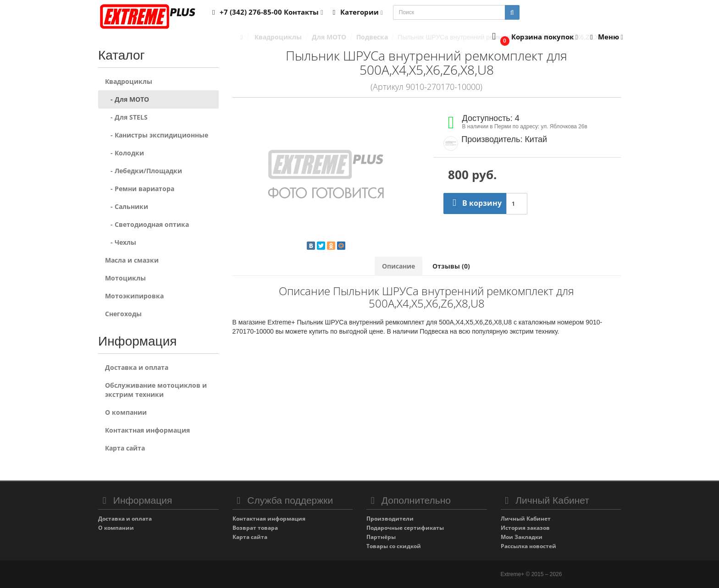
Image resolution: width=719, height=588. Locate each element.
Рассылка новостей (528, 546)
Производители (390, 519)
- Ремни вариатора (140, 189)
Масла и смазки (132, 260)
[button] (533, 37)
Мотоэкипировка (134, 296)
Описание (398, 266)
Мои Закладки (522, 537)
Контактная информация (147, 430)
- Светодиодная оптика (147, 224)
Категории (356, 12)
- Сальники (127, 206)
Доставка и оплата (137, 367)
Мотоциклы (125, 278)
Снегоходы (123, 314)
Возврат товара (255, 528)
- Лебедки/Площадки (144, 171)
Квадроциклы (129, 81)
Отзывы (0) (451, 266)
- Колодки (124, 153)
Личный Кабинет (526, 519)
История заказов (525, 528)
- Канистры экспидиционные (157, 135)
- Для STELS (126, 117)
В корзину (475, 203)
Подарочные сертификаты (405, 528)
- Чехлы (121, 242)
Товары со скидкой (394, 546)
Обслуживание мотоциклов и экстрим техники (156, 390)
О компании (126, 412)
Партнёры (381, 537)
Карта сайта (125, 448)
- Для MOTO (127, 99)
